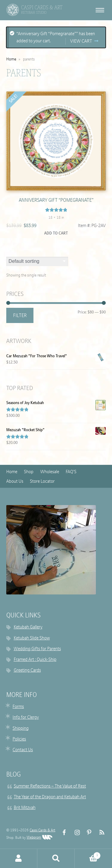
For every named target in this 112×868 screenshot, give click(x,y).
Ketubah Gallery (28, 627)
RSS (99, 833)
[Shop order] (37, 261)
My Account (19, 858)
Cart (88, 855)
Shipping (21, 729)
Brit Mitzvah (25, 808)
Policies (19, 739)
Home (11, 59)
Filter (20, 316)
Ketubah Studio (34, 13)
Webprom (40, 838)
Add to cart (56, 233)
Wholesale (50, 472)
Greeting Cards (27, 671)
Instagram (75, 833)
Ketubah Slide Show (32, 638)
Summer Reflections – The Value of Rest (50, 787)
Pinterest (87, 833)
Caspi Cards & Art (42, 830)
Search (56, 858)
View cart (81, 42)
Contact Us (23, 750)
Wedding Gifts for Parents (37, 649)
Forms (18, 707)
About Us (15, 482)
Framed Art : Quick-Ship (35, 660)
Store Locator (42, 482)
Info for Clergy (26, 718)
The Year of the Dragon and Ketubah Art (50, 797)
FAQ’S (71, 472)
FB (63, 833)
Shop (29, 472)
